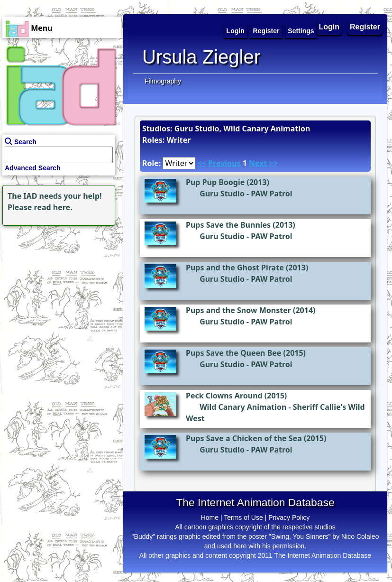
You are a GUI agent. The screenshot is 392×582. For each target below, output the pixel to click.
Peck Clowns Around (224, 396)
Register (365, 27)
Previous (224, 163)
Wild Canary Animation (243, 407)
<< (202, 163)
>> (273, 163)
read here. (53, 207)
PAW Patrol (271, 194)
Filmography (163, 81)
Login (329, 27)
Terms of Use (243, 517)
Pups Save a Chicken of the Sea (244, 438)
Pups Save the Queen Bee (233, 353)
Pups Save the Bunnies (228, 225)
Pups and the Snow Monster (238, 310)
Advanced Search (33, 168)
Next (258, 163)
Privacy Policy (289, 517)
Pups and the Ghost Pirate (235, 268)
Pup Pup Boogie (215, 182)
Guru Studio (222, 194)
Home (210, 517)
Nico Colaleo (360, 536)
